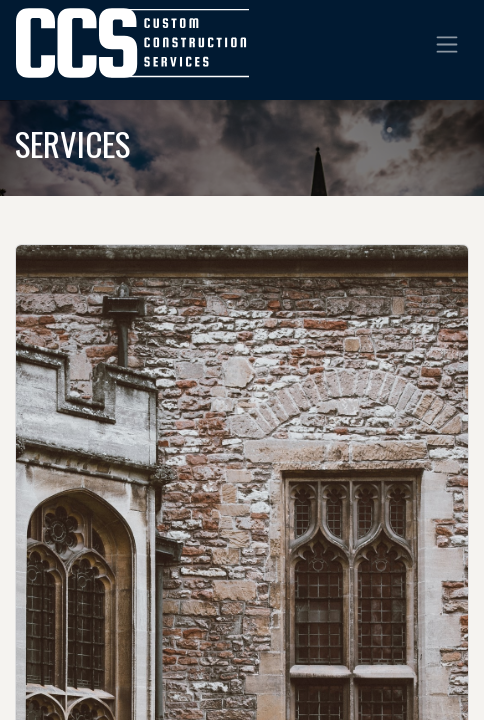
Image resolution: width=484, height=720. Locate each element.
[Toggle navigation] (447, 42)
